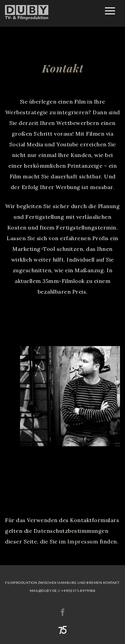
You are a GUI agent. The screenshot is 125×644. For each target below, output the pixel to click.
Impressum (83, 541)
